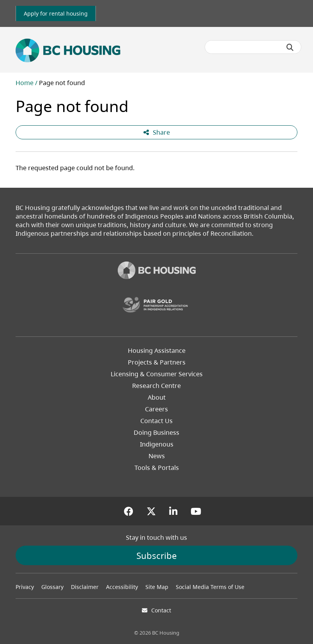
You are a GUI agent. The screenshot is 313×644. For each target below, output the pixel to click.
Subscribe (156, 555)
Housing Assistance (157, 350)
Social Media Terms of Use (210, 587)
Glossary (52, 587)
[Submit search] (290, 47)
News (157, 456)
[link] (56, 13)
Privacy (25, 587)
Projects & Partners (157, 362)
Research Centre (156, 386)
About (157, 397)
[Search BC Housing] (253, 47)
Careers (156, 409)
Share (157, 132)
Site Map (157, 587)
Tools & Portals (157, 468)
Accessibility (122, 587)
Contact (161, 610)
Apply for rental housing (56, 13)
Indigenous (157, 444)
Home (25, 83)
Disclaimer (85, 587)
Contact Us (156, 421)
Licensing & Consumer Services (157, 374)
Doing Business (156, 432)
